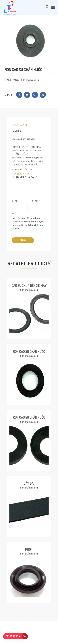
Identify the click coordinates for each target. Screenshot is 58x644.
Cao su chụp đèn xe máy (29, 285)
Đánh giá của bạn (22, 170)
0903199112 (12, 636)
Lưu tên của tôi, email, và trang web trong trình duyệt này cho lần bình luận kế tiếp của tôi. (28, 223)
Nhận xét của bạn (24, 177)
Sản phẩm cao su (30, 80)
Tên (15, 201)
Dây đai (29, 483)
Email (35, 201)
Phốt (29, 549)
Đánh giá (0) (20, 125)
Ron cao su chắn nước (29, 351)
